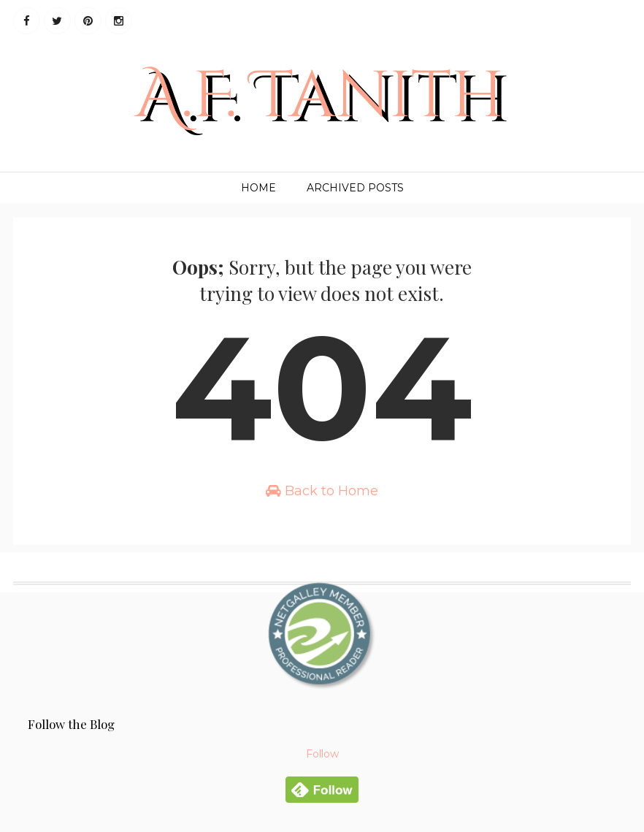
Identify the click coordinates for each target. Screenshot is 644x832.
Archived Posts (355, 188)
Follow (322, 754)
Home (258, 188)
